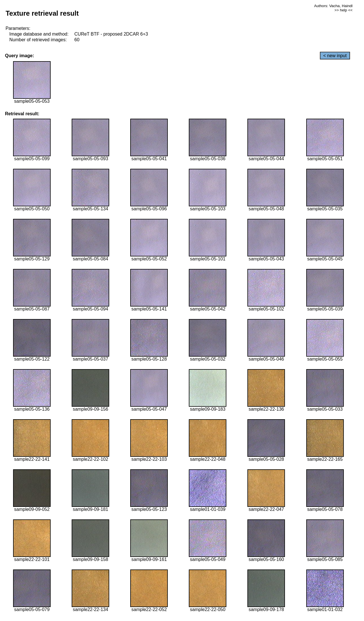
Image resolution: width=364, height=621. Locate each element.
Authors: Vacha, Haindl (333, 6)
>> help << (344, 10)
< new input (335, 56)
